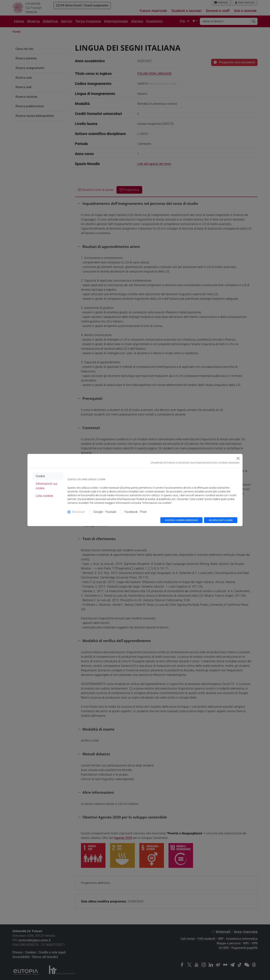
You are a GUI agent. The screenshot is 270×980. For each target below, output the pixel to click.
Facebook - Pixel (136, 512)
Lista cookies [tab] (44, 496)
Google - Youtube (105, 512)
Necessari (79, 512)
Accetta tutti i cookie (221, 520)
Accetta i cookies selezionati (181, 520)
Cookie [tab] (40, 476)
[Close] (238, 458)
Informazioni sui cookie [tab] (47, 486)
